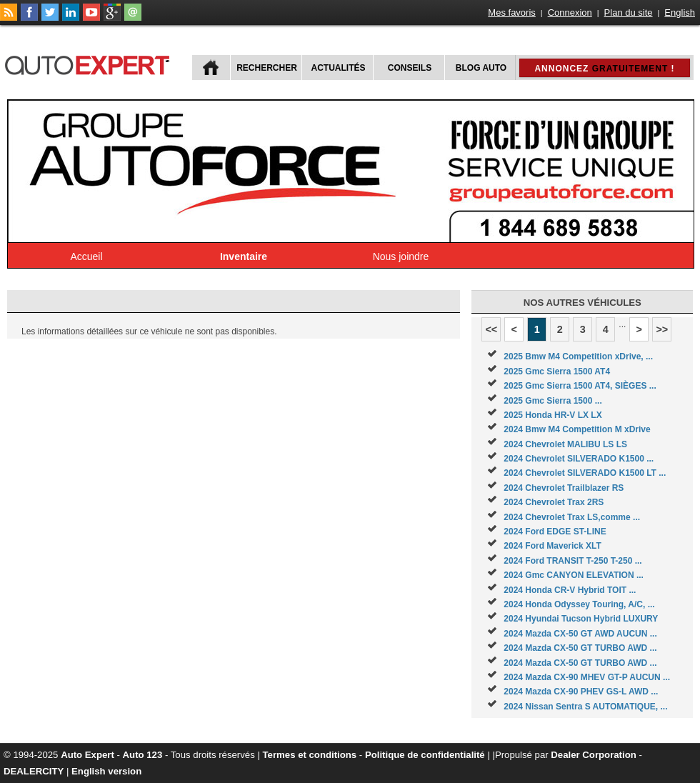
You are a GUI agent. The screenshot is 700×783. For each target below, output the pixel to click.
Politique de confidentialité (425, 755)
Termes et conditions (310, 755)
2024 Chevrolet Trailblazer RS (564, 488)
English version (106, 771)
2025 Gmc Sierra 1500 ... (552, 401)
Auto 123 (143, 755)
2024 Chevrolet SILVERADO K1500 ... (579, 459)
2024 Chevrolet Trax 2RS (554, 502)
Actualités (339, 68)
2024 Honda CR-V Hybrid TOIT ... (570, 590)
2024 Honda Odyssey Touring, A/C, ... (579, 604)
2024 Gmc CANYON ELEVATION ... (574, 575)
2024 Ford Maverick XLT (552, 546)
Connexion (570, 13)
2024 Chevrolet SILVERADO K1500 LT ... (585, 473)
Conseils (410, 68)
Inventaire (244, 256)
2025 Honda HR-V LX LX (552, 415)
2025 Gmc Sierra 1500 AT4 (557, 371)
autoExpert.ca (90, 63)
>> (662, 329)
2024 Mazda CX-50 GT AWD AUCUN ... (580, 634)
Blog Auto (481, 68)
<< (491, 329)
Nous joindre (401, 256)
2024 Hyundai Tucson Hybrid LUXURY (581, 619)
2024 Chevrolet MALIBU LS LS (565, 444)
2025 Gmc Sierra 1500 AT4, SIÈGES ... (580, 386)
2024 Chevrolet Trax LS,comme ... (572, 517)
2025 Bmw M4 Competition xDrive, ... (578, 356)
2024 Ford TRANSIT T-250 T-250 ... (572, 561)
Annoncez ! (604, 69)
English (680, 13)
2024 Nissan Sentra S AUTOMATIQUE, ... (585, 707)
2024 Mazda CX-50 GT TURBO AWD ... (580, 648)
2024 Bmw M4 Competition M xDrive (577, 429)
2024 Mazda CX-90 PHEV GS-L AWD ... (581, 692)
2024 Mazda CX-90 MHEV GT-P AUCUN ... (587, 677)
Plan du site (629, 13)
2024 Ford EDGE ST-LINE (555, 532)
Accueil (86, 256)
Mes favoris (511, 13)
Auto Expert (87, 755)
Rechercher (267, 68)
